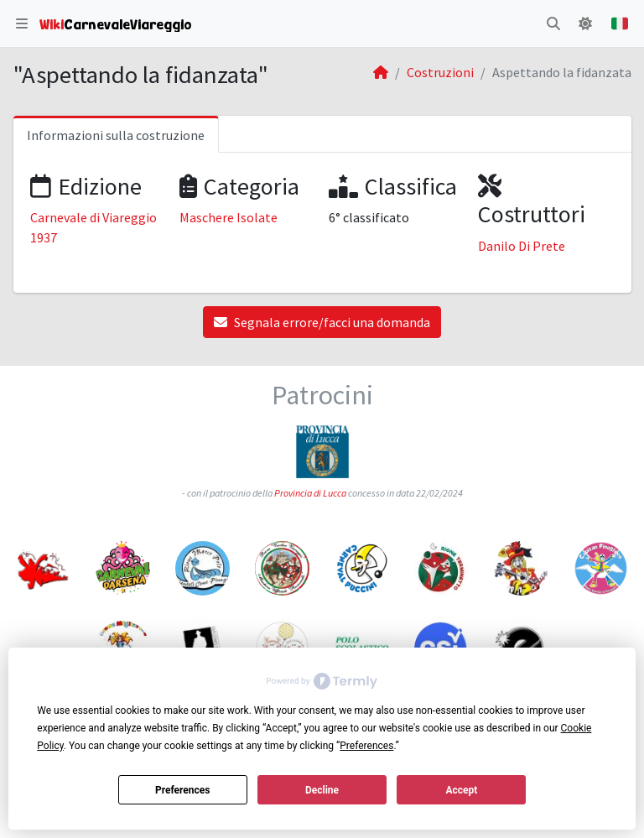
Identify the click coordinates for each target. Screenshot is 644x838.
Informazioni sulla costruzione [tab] (116, 135)
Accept (461, 790)
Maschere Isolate (229, 217)
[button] (22, 23)
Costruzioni (440, 72)
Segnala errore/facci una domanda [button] (322, 322)
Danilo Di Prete (522, 246)
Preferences (183, 790)
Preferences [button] (366, 746)
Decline (322, 790)
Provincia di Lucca (310, 493)
